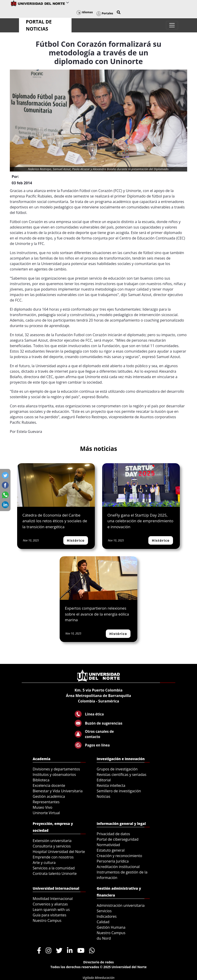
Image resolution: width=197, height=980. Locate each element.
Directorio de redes (98, 962)
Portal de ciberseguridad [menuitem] (118, 839)
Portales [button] (105, 13)
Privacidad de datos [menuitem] (113, 834)
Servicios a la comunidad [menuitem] (54, 868)
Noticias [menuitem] (104, 796)
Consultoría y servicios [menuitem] (52, 846)
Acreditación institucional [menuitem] (118, 867)
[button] (119, 12)
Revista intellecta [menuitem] (111, 785)
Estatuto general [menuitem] (111, 850)
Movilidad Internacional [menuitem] (53, 899)
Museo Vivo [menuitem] (43, 807)
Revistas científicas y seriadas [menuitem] (121, 775)
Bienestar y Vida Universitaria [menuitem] (58, 791)
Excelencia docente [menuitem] (49, 785)
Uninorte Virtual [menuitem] (46, 813)
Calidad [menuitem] (103, 922)
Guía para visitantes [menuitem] (49, 915)
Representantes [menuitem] (46, 802)
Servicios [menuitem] (104, 911)
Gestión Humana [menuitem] (111, 927)
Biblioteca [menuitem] (41, 780)
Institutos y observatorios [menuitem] (54, 775)
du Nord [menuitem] (104, 938)
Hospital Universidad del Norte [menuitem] (59, 852)
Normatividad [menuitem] (108, 845)
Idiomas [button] (85, 12)
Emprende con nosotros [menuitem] (53, 857)
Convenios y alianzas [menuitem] (50, 904)
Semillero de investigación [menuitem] (119, 791)
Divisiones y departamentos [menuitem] (56, 769)
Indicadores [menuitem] (107, 916)
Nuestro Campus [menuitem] (47, 920)
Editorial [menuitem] (104, 780)
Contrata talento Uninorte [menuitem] (55, 873)
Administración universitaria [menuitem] (121, 905)
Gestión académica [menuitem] (49, 796)
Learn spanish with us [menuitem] (51, 910)
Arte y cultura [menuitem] (44, 863)
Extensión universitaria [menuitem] (52, 841)
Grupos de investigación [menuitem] (117, 769)
